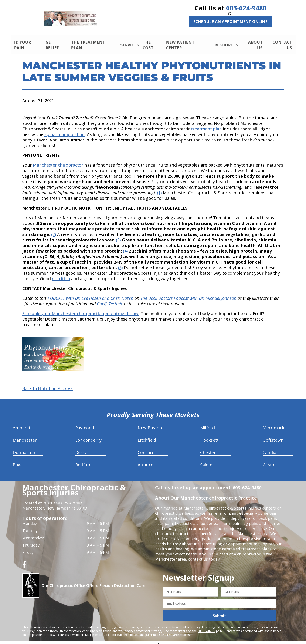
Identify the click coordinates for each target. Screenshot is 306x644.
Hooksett (209, 436)
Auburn (146, 461)
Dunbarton (24, 449)
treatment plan (206, 125)
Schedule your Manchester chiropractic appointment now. (81, 310)
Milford (208, 424)
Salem (206, 461)
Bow (17, 461)
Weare (269, 461)
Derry (81, 449)
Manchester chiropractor (58, 161)
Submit (219, 612)
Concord (146, 449)
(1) (159, 189)
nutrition (61, 275)
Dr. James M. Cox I (98, 631)
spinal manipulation (65, 131)
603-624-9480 (246, 8)
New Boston (150, 424)
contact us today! (204, 555)
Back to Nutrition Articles (47, 385)
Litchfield (147, 436)
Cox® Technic (110, 300)
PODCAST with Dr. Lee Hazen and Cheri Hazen (91, 295)
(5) (120, 264)
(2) (54, 231)
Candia (269, 449)
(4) (125, 247)
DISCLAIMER (206, 627)
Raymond (85, 424)
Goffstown (273, 436)
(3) (118, 236)
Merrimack (273, 424)
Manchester (25, 436)
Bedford (83, 461)
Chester (208, 449)
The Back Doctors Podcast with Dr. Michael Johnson (188, 295)
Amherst (22, 424)
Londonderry (88, 436)
